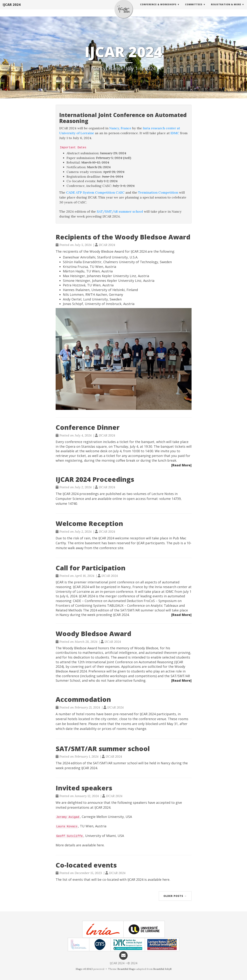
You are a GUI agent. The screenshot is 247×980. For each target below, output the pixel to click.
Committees (194, 8)
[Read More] (181, 465)
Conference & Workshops (158, 8)
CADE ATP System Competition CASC (95, 192)
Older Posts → (175, 896)
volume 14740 (66, 503)
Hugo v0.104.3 (84, 969)
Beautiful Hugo (126, 969)
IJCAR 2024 (12, 8)
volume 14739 (170, 499)
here (83, 724)
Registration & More (226, 8)
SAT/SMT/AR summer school (120, 211)
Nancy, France (120, 128)
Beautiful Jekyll (162, 969)
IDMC (175, 133)
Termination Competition (158, 192)
